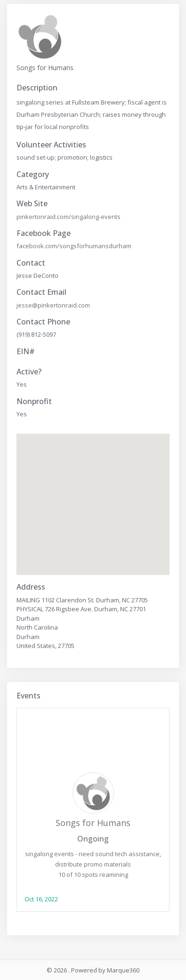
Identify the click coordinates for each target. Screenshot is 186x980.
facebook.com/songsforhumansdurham (74, 246)
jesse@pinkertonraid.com (53, 305)
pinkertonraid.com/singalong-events (69, 217)
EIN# (26, 352)
